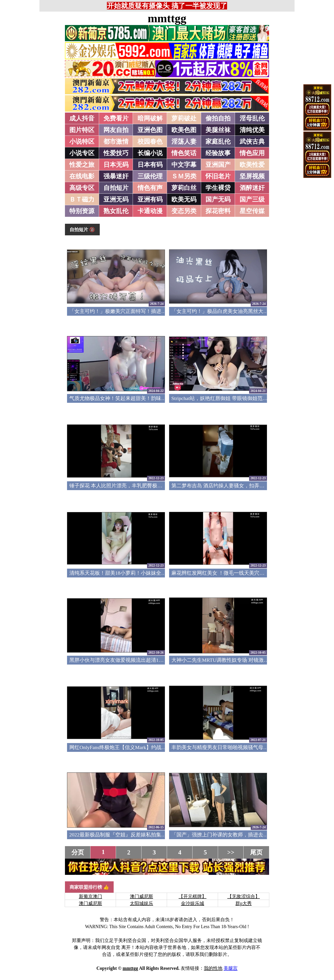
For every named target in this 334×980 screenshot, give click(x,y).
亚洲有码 (150, 199)
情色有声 (150, 188)
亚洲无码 (116, 199)
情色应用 (252, 153)
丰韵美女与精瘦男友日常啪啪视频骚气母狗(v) (223, 747)
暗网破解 (150, 118)
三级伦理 (150, 176)
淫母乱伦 (252, 118)
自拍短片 (116, 188)
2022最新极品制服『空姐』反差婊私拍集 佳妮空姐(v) (129, 835)
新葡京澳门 (90, 896)
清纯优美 (252, 130)
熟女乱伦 (116, 211)
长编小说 (150, 153)
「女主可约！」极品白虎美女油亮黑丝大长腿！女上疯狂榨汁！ (243, 311)
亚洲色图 (150, 130)
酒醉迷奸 (252, 188)
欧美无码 (184, 199)
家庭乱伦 (218, 142)
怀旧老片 (218, 176)
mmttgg (167, 18)
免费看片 (116, 118)
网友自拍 (116, 130)
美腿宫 (231, 968)
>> (231, 852)
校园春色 (150, 142)
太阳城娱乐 (141, 903)
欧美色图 (184, 130)
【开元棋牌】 (193, 896)
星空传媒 (252, 211)
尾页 (256, 852)
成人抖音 (82, 118)
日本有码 (150, 165)
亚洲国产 (218, 165)
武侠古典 (252, 142)
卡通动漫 (150, 211)
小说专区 (82, 153)
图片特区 (82, 130)
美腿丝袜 (218, 130)
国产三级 (252, 199)
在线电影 (82, 176)
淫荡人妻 (184, 142)
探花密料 (218, 211)
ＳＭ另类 (184, 176)
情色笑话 (184, 153)
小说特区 (82, 142)
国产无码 (218, 199)
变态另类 (184, 211)
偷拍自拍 (218, 118)
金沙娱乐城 (193, 903)
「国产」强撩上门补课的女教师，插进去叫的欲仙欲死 (233, 835)
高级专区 (82, 188)
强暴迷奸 (116, 176)
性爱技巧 (116, 153)
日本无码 (116, 165)
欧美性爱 (252, 165)
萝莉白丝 (184, 188)
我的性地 (213, 968)
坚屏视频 (252, 176)
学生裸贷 (218, 188)
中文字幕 (184, 165)
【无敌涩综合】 (244, 896)
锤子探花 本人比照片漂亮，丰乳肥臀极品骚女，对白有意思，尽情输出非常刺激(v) (162, 486)
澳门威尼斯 (141, 896)
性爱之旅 (82, 165)
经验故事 (218, 153)
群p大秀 (244, 903)
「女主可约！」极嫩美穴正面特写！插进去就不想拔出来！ (136, 311)
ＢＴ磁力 (82, 199)
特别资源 (82, 211)
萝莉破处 (184, 118)
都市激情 (116, 142)
